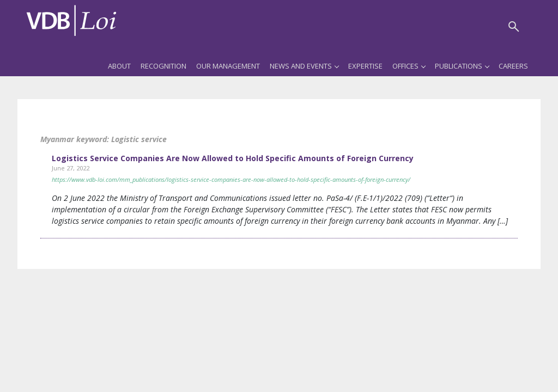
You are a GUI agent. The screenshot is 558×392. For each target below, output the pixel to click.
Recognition (163, 66)
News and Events (304, 66)
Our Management (228, 66)
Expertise (365, 66)
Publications (462, 66)
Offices (409, 66)
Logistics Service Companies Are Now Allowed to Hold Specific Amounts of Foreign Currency (233, 158)
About (119, 66)
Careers (513, 66)
